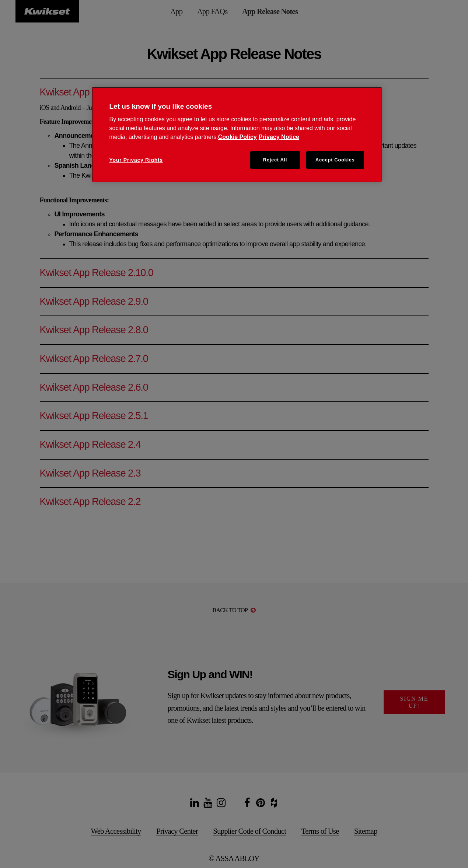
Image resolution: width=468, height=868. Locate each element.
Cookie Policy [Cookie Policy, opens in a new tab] (238, 137)
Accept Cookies (335, 160)
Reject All (275, 160)
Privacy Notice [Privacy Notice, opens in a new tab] (279, 137)
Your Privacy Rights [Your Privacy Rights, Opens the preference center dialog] (136, 160)
